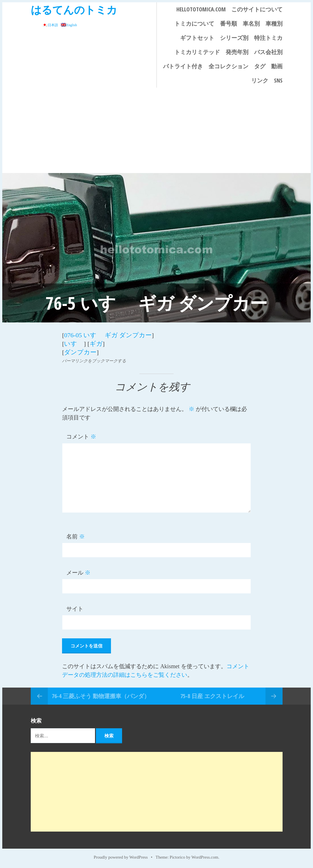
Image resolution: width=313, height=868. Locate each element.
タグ (260, 66)
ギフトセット (197, 38)
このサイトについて (257, 9)
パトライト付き (183, 66)
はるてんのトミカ (74, 10)
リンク (260, 80)
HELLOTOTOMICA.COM (201, 9)
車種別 (274, 23)
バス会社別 (268, 52)
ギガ (96, 344)
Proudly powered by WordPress (121, 857)
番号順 (228, 23)
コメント (81, 437)
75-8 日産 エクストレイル (212, 696)
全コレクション (228, 66)
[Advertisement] (156, 130)
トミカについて (194, 23)
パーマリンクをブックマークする (94, 361)
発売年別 (237, 52)
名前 (76, 536)
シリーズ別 (234, 38)
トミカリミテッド (197, 52)
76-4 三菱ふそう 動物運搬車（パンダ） (101, 696)
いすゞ (74, 344)
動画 (277, 66)
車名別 (251, 23)
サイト (75, 609)
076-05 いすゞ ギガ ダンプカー (108, 335)
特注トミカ (268, 38)
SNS (278, 80)
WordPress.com (205, 857)
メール (78, 573)
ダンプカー (80, 352)
